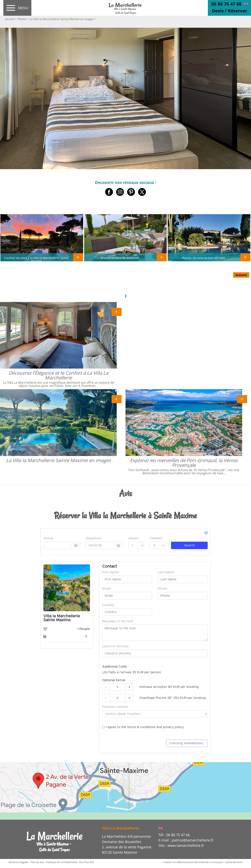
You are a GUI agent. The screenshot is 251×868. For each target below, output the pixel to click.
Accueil (10, 19)
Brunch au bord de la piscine (120, 258)
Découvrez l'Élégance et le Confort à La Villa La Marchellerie (58, 375)
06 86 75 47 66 (226, 4)
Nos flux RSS (87, 862)
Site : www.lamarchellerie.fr (181, 845)
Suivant (241, 275)
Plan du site (37, 862)
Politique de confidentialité (62, 862)
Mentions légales (19, 862)
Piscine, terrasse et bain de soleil (204, 258)
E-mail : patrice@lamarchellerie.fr (186, 840)
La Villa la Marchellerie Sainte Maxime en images (62, 19)
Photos (22, 19)
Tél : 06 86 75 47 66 (174, 835)
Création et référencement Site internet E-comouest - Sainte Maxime (202, 862)
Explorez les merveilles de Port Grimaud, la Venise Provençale (184, 463)
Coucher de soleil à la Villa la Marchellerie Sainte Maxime (36, 259)
